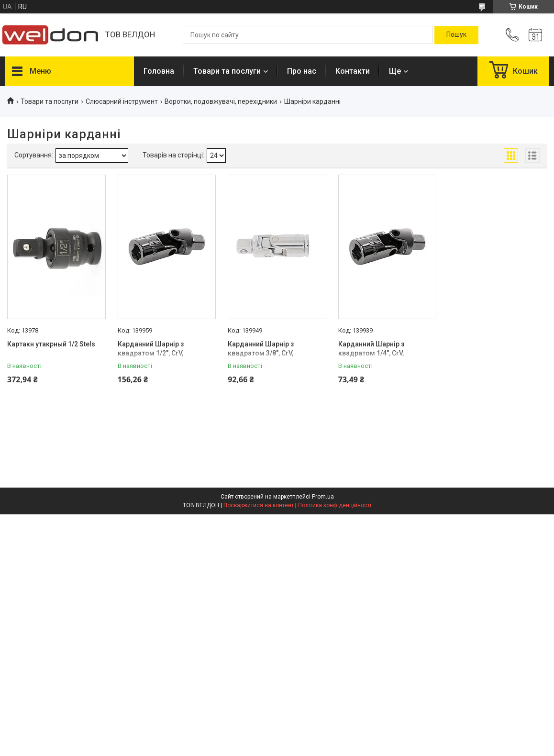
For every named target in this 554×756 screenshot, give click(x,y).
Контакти (353, 71)
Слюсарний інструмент (122, 101)
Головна (159, 71)
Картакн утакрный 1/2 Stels (51, 344)
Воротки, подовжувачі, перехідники (221, 101)
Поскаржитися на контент (259, 505)
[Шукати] (456, 35)
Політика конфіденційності (335, 505)
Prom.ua (323, 497)
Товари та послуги (227, 71)
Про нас (302, 71)
